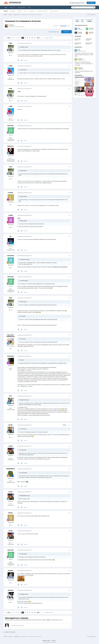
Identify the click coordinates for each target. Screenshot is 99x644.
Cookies (54, 641)
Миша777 (11, 146)
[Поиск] (79, 7)
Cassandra (11, 356)
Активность (12, 7)
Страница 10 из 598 (49, 38)
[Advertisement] (84, 110)
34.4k (11, 437)
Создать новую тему (54, 32)
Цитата (26, 60)
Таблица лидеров (54, 11)
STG (10, 396)
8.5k (11, 602)
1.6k (11, 408)
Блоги (25, 11)
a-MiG (11, 66)
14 (32, 38)
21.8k (11, 458)
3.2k (11, 78)
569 (11, 227)
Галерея (20, 11)
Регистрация (91, 3)
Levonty (10, 193)
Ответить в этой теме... (18, 625)
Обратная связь (46, 641)
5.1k (11, 268)
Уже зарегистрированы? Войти (77, 3)
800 (11, 138)
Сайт (6, 8)
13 (30, 38)
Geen (11, 43)
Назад (9, 38)
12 (27, 38)
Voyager (10, 571)
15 (35, 38)
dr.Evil (10, 446)
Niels (79, 28)
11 (25, 38)
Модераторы (32, 11)
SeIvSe (10, 513)
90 (11, 349)
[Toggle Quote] (19, 47)
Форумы (6, 11)
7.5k (11, 583)
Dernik (12, 25)
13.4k (11, 158)
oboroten (11, 590)
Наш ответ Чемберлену (11, 336)
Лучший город (21, 27)
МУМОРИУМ (10, 469)
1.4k (11, 368)
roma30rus (11, 256)
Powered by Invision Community (49, 642)
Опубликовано (25, 43)
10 (23, 38)
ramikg (11, 215)
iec (11, 236)
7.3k (11, 525)
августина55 (92, 32)
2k (11, 205)
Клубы (29, 7)
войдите (49, 620)
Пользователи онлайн (42, 11)
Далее (38, 38)
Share (56, 26)
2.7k (11, 481)
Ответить (67, 32)
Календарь (13, 11)
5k (11, 249)
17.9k (11, 55)
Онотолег (11, 126)
